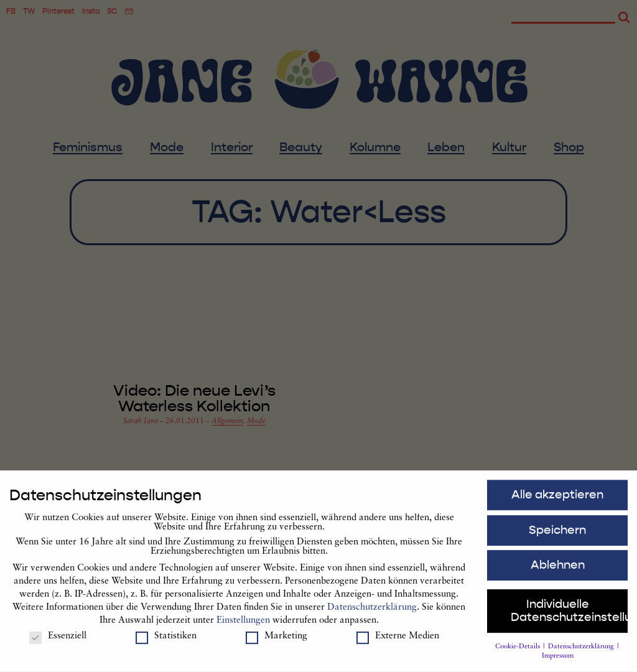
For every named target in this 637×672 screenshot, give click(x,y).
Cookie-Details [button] (518, 651)
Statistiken (166, 641)
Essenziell (58, 641)
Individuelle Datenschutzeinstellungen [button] (570, 616)
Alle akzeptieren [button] (557, 500)
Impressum (558, 661)
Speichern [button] (557, 534)
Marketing (277, 641)
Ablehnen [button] (558, 570)
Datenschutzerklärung (372, 613)
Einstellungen (243, 626)
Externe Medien (398, 641)
